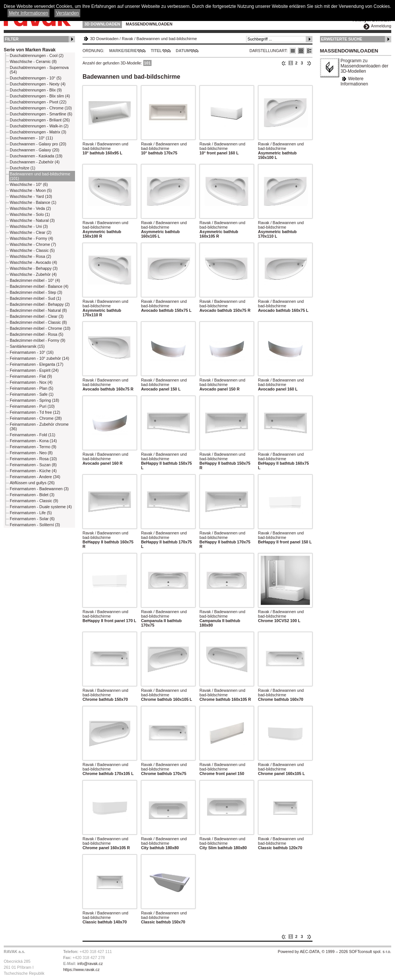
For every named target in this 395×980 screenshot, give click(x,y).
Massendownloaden (149, 24)
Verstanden (67, 13)
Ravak (128, 39)
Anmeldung (381, 26)
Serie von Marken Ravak (30, 50)
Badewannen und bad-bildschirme (167, 39)
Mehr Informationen (29, 13)
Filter (12, 39)
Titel (156, 51)
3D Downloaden (102, 24)
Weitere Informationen (354, 81)
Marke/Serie (123, 51)
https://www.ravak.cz (81, 970)
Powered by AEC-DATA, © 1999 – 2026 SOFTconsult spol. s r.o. (335, 952)
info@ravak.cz (90, 964)
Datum (183, 51)
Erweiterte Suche (342, 39)
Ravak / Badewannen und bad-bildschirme (105, 146)
